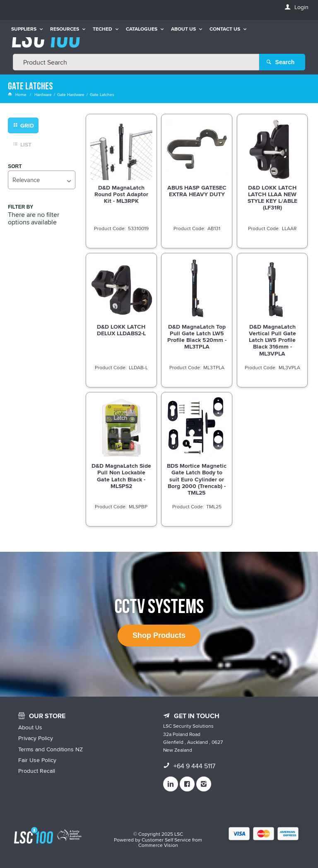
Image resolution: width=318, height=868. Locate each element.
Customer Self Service (166, 840)
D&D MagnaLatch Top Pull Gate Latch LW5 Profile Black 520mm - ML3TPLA (197, 337)
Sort (15, 167)
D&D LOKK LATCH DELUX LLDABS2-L (121, 330)
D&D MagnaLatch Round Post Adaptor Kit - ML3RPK (121, 194)
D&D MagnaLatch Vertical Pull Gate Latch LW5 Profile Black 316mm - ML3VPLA (272, 340)
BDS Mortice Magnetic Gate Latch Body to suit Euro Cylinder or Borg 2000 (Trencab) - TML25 (197, 479)
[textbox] (136, 62)
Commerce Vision (158, 845)
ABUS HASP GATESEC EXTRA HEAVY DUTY (197, 191)
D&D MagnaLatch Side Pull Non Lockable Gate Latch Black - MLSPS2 (121, 476)
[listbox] (41, 180)
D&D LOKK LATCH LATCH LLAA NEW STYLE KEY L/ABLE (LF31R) (272, 197)
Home (18, 94)
